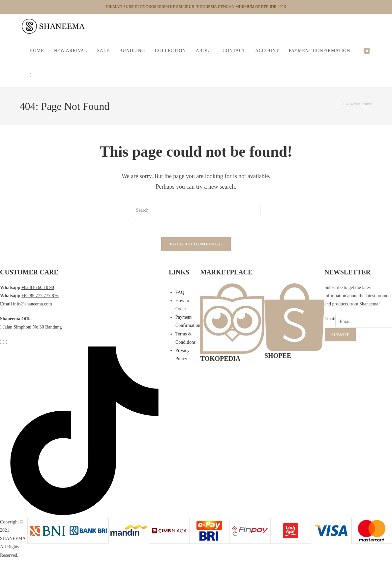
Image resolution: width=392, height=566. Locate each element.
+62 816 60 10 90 (38, 287)
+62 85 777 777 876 (40, 296)
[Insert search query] (196, 210)
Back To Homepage (196, 244)
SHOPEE (278, 356)
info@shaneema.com (32, 304)
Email (330, 319)
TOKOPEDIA (220, 359)
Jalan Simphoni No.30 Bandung (32, 327)
